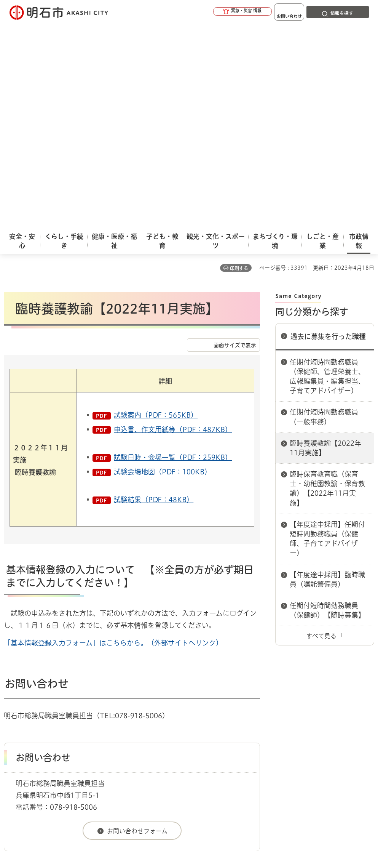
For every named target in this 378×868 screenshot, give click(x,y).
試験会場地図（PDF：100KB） (163, 266)
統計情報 (230, 804)
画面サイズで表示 (235, 139)
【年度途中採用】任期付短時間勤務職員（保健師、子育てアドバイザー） (327, 333)
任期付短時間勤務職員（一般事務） (324, 211)
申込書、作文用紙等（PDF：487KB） (173, 224)
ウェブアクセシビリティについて (172, 698)
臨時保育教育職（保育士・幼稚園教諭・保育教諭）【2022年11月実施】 (327, 283)
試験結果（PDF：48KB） (154, 294)
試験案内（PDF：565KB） (156, 209)
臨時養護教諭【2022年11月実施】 (325, 242)
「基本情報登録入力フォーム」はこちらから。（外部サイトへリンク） (113, 437)
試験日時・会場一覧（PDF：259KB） (173, 251)
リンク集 (51, 710)
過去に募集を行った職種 (328, 131)
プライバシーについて (280, 698)
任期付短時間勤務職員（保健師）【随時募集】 (327, 404)
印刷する (239, 62)
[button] (218, 12)
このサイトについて (67, 698)
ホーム (12, 671)
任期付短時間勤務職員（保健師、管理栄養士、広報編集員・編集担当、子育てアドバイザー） (327, 171)
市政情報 (37, 671)
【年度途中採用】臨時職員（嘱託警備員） (327, 374)
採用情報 (64, 671)
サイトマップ (114, 710)
